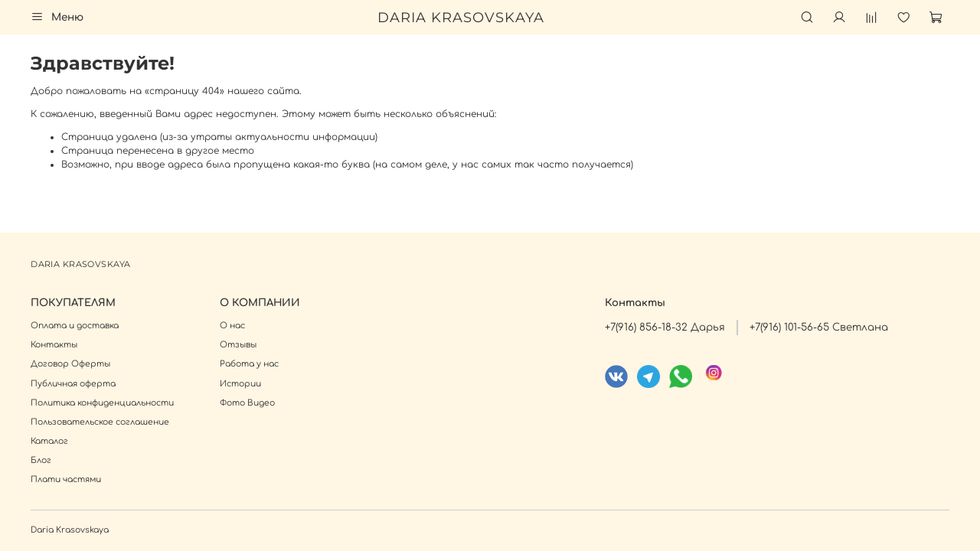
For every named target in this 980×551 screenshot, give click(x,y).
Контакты (54, 345)
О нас (232, 326)
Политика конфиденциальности (102, 403)
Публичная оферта (73, 384)
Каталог (49, 441)
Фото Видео (247, 403)
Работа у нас (249, 364)
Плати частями (66, 479)
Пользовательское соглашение (100, 422)
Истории (240, 384)
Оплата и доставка (75, 326)
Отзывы (238, 345)
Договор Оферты (70, 364)
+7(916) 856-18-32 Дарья (665, 327)
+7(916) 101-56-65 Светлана (819, 327)
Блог (41, 460)
